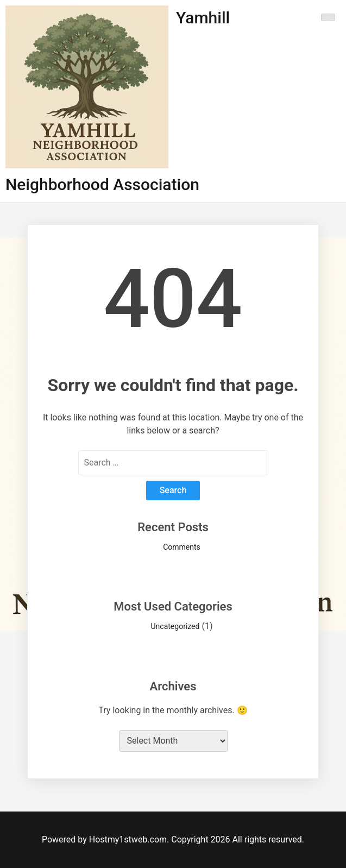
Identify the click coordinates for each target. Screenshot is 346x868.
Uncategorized (175, 626)
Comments (182, 547)
